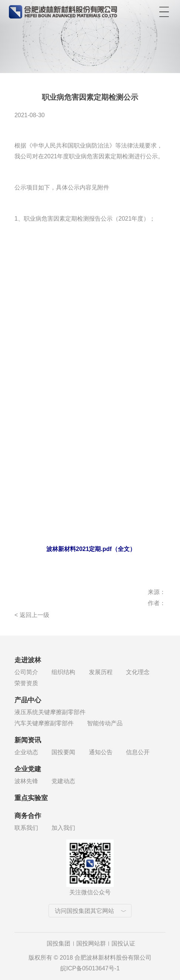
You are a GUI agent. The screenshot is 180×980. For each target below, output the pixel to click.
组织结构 (63, 672)
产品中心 (28, 700)
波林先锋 (26, 781)
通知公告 (101, 752)
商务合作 (28, 816)
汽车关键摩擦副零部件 (44, 723)
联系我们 (26, 828)
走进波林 (28, 660)
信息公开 (138, 752)
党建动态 (63, 781)
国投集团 (59, 943)
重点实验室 (31, 798)
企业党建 (28, 769)
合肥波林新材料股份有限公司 (63, 10)
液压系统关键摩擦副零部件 (50, 712)
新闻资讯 (28, 740)
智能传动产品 (105, 723)
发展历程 (101, 672)
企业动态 (26, 752)
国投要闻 (63, 752)
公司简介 (26, 672)
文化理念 (138, 672)
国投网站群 (91, 943)
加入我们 (63, 828)
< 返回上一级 (32, 615)
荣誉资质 (26, 683)
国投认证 (123, 943)
